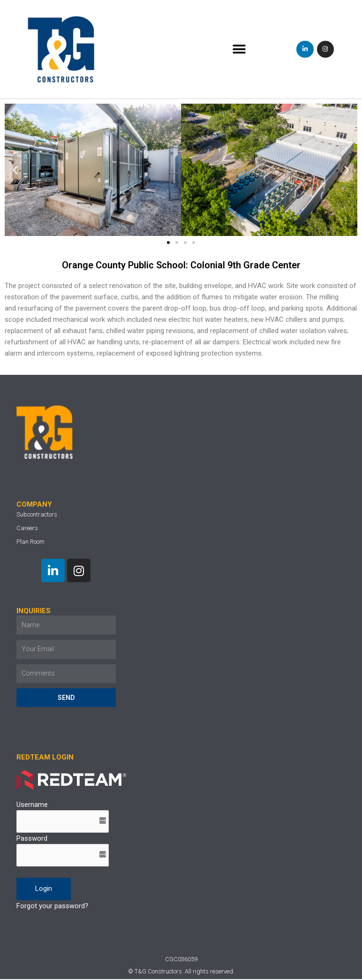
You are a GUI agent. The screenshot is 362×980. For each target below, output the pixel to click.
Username (32, 805)
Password (32, 839)
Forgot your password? (53, 907)
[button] (239, 49)
